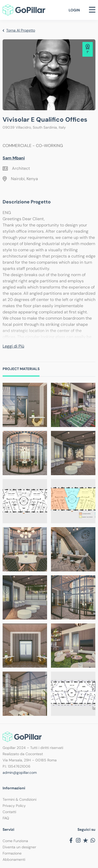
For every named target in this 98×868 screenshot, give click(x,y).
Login (74, 10)
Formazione (12, 853)
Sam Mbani (14, 158)
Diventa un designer (19, 847)
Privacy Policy (14, 806)
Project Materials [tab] (21, 369)
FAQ (6, 818)
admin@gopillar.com (20, 773)
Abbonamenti (14, 859)
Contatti (9, 812)
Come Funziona (15, 841)
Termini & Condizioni (19, 799)
